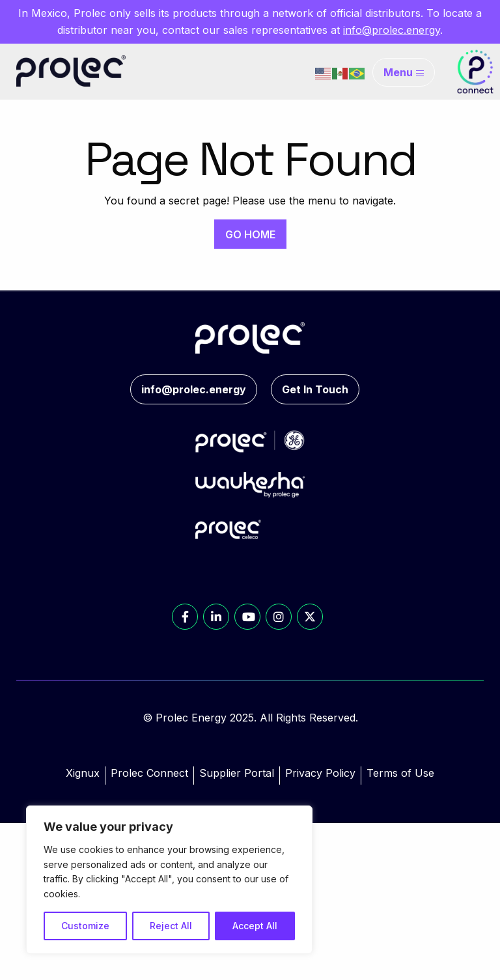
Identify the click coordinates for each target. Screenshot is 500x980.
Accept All (255, 926)
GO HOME (250, 234)
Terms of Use (400, 773)
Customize (85, 926)
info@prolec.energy (392, 30)
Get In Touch (315, 389)
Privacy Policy (320, 773)
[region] (169, 880)
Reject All (171, 926)
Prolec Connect (149, 773)
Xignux (83, 773)
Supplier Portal (237, 773)
